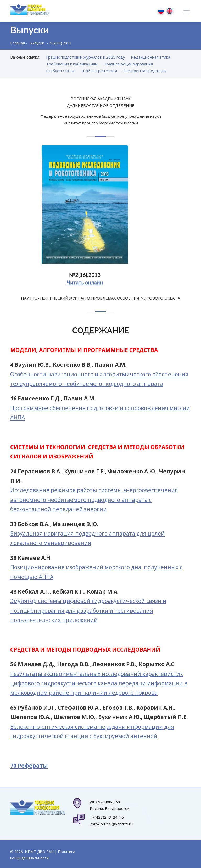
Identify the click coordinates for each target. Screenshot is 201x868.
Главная (18, 43)
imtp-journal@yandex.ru (111, 824)
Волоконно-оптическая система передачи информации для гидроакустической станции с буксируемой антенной (92, 731)
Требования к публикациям (72, 64)
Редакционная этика (150, 57)
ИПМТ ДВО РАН (39, 852)
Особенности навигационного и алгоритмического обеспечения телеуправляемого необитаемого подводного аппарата (99, 379)
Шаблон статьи (61, 71)
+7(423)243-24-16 (107, 817)
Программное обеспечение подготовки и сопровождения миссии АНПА (100, 413)
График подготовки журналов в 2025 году (86, 57)
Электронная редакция (145, 71)
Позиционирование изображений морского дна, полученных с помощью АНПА (96, 572)
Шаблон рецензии (99, 71)
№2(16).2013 (85, 277)
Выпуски (37, 43)
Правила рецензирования (128, 64)
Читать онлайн (85, 285)
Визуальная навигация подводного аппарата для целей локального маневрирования (87, 538)
